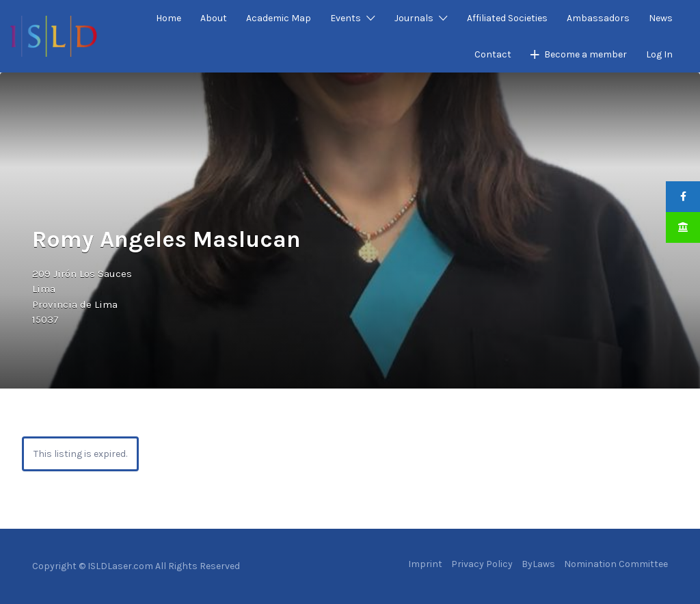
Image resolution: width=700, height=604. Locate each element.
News (661, 18)
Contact (493, 54)
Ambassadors (598, 18)
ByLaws (538, 564)
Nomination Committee (616, 564)
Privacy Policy (482, 564)
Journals (414, 18)
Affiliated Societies (507, 18)
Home (169, 18)
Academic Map (279, 18)
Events (346, 18)
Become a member (585, 54)
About (214, 18)
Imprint (425, 564)
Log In (659, 54)
